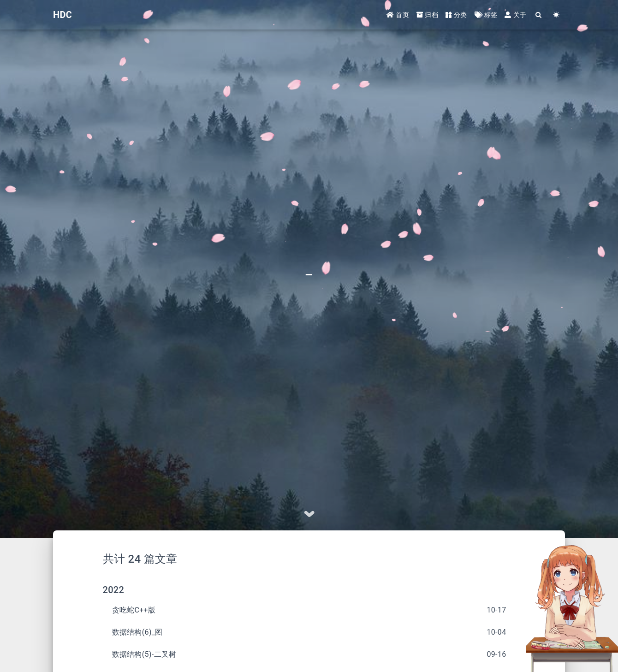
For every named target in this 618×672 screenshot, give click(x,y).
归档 (427, 15)
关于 (515, 15)
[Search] (539, 15)
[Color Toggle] (556, 15)
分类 (456, 15)
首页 (398, 15)
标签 (486, 15)
